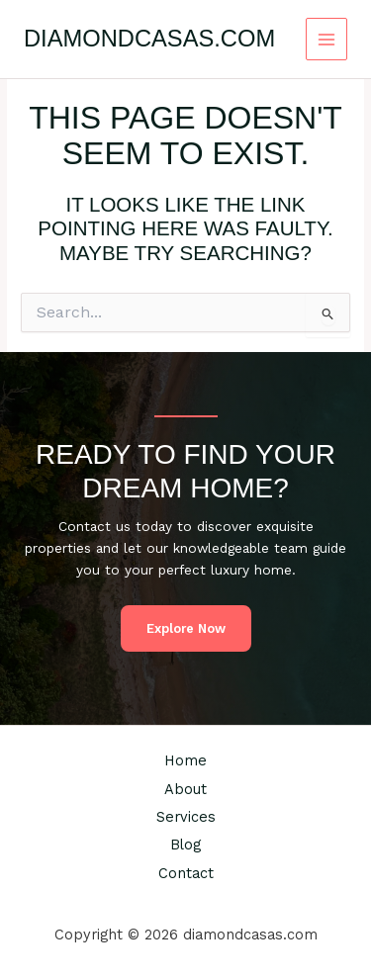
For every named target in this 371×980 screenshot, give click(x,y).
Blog (185, 845)
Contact (186, 873)
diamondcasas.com (149, 39)
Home (185, 760)
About (185, 789)
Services (186, 817)
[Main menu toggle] (327, 39)
